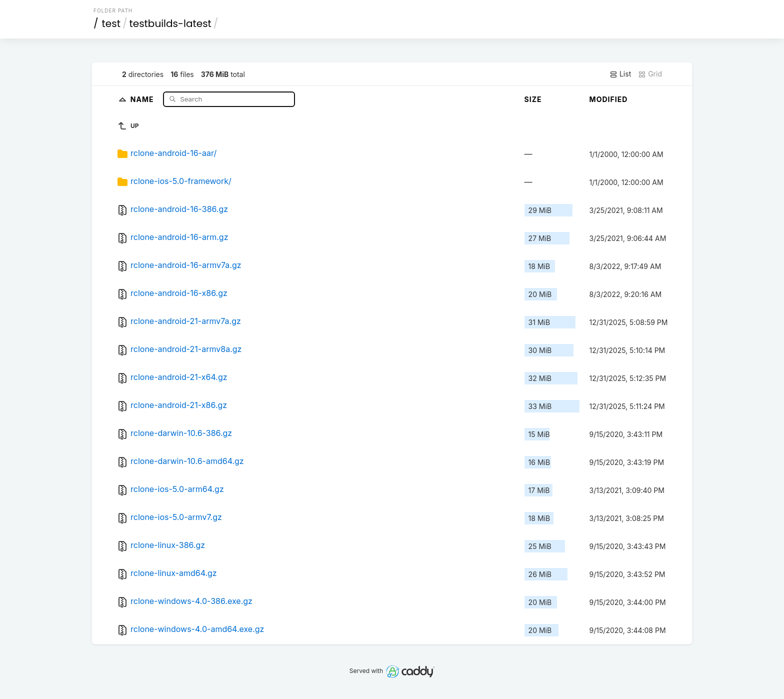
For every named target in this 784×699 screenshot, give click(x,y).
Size (533, 99)
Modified (609, 99)
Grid (650, 74)
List (620, 74)
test (111, 23)
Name (143, 99)
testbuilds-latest (170, 23)
